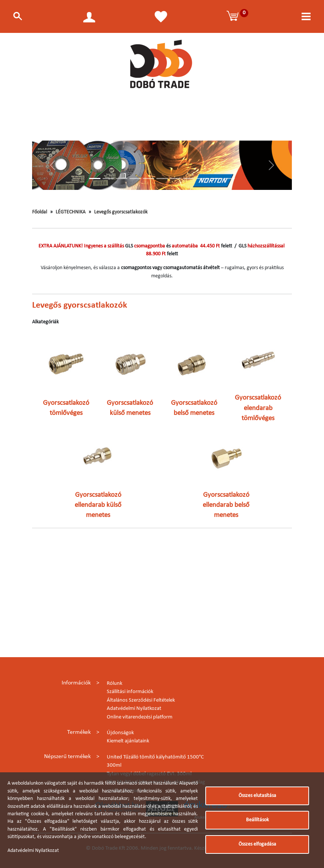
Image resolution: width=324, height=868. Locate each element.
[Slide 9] (202, 178)
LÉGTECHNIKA (71, 212)
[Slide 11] (229, 178)
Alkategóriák (45, 322)
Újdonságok (120, 733)
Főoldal (40, 212)
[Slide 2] (108, 178)
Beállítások (257, 820)
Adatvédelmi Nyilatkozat (134, 709)
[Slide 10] (216, 178)
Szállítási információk (130, 692)
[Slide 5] (149, 178)
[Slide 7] (175, 178)
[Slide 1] (95, 178)
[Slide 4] (135, 178)
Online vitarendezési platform (140, 717)
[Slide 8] (189, 178)
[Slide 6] (162, 178)
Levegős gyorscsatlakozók (121, 212)
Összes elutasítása (257, 796)
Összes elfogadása (257, 844)
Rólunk (115, 684)
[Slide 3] (122, 178)
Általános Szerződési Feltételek (141, 700)
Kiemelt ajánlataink (128, 741)
